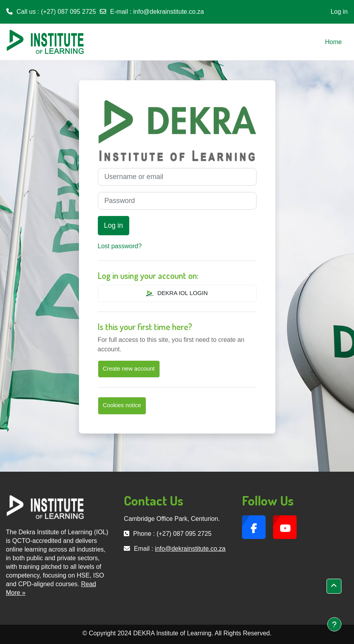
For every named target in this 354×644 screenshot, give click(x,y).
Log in (339, 12)
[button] (334, 586)
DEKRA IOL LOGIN (177, 293)
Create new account (129, 369)
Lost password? (120, 246)
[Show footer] (334, 624)
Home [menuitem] (333, 42)
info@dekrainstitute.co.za (169, 12)
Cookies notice (122, 405)
